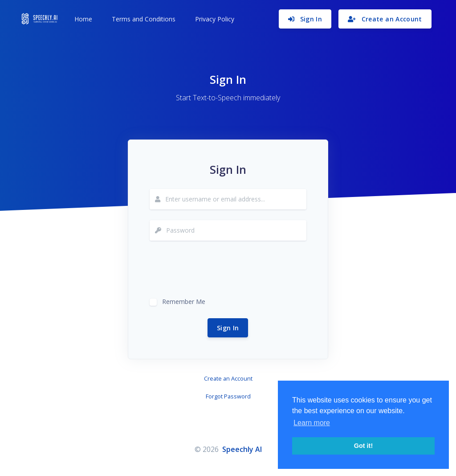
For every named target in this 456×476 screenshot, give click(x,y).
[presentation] (217, 269)
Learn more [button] (312, 423)
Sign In (228, 328)
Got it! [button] (363, 446)
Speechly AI (242, 449)
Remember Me (184, 301)
